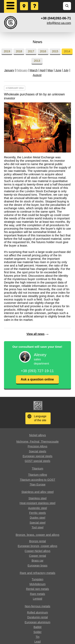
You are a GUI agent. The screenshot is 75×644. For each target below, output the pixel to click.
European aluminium (37, 622)
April (43, 70)
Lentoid (38, 599)
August (37, 75)
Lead (37, 642)
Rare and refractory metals (38, 573)
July (66, 70)
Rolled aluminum (37, 612)
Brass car (37, 561)
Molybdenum (37, 584)
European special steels (37, 456)
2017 (31, 51)
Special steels (37, 451)
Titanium (37, 468)
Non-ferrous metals (38, 606)
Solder (37, 632)
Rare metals (37, 594)
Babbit (38, 627)
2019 (7, 51)
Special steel (37, 523)
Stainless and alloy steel (37, 492)
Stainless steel (37, 498)
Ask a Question (35, 2)
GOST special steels (37, 461)
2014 (67, 51)
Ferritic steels (37, 513)
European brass (37, 566)
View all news (35, 334)
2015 (55, 51)
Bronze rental (37, 541)
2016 (43, 51)
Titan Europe (38, 484)
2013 (37, 61)
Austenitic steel (37, 508)
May (50, 70)
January (9, 70)
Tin (37, 637)
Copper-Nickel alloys (37, 551)
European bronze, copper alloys (38, 546)
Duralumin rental (37, 617)
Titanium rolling (37, 475)
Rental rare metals (37, 589)
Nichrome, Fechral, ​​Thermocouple (37, 442)
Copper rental (37, 556)
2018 (19, 51)
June (58, 70)
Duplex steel (37, 518)
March (34, 70)
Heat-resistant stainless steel (37, 503)
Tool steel (37, 527)
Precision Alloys (37, 446)
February (22, 70)
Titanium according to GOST (37, 480)
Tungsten (38, 579)
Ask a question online (37, 379)
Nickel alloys (37, 435)
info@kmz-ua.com (59, 23)
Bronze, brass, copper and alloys (37, 535)
